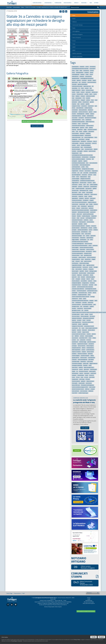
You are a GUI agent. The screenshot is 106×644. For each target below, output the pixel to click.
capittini (92, 306)
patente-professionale (88, 214)
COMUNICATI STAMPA (85, 575)
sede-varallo (92, 387)
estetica (86, 151)
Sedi (91, 3)
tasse (92, 279)
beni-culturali (79, 269)
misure (74, 218)
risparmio (81, 196)
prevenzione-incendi (89, 326)
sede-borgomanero (77, 322)
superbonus (88, 120)
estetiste (82, 76)
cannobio (84, 303)
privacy (92, 71)
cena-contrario (76, 391)
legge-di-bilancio (93, 364)
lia (77, 371)
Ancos (74, 41)
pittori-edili (86, 364)
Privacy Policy (77, 640)
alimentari (75, 102)
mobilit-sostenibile (80, 189)
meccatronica (88, 76)
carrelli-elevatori (90, 350)
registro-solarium (92, 202)
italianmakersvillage (84, 263)
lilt (93, 86)
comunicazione (90, 222)
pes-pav (82, 218)
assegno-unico (76, 306)
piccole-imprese (76, 228)
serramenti (84, 106)
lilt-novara (92, 316)
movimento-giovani (81, 291)
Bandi (74, 19)
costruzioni (87, 373)
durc (87, 163)
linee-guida (75, 383)
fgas (89, 177)
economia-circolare (92, 130)
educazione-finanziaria (77, 220)
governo (82, 128)
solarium (90, 281)
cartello (79, 332)
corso (73, 72)
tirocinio (96, 204)
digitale (96, 149)
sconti (91, 314)
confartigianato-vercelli (91, 289)
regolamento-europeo (82, 344)
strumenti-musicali (83, 371)
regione (85, 161)
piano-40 (74, 277)
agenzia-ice (91, 206)
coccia (78, 145)
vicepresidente (75, 181)
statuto (90, 196)
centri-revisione (76, 100)
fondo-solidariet (76, 281)
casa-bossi (93, 198)
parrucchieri (88, 143)
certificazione (83, 240)
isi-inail (86, 377)
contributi (84, 80)
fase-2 (95, 141)
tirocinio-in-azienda (82, 354)
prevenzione (89, 383)
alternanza (90, 303)
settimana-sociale (90, 96)
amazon (74, 308)
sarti (84, 185)
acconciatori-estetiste (87, 305)
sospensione (75, 379)
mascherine (91, 106)
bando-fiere (88, 259)
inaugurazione (85, 283)
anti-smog (82, 379)
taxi (91, 88)
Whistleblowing (89, 600)
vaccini (91, 230)
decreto (90, 80)
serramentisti (94, 187)
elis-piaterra (89, 251)
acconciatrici (75, 273)
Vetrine (96, 3)
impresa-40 (75, 299)
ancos (91, 74)
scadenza (81, 198)
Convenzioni (48, 3)
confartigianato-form (91, 218)
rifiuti (82, 88)
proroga (88, 139)
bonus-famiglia (88, 308)
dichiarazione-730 (84, 191)
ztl (88, 240)
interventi (84, 330)
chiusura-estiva (76, 255)
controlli (88, 320)
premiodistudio (93, 173)
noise (84, 320)
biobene (78, 96)
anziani (90, 293)
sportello (82, 271)
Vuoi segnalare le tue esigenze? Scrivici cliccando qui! (37, 121)
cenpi (95, 112)
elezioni (92, 114)
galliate (95, 189)
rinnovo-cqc (75, 222)
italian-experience (90, 122)
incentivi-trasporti (85, 356)
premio (81, 369)
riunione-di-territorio (77, 200)
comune (82, 336)
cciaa (95, 175)
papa (96, 301)
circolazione (86, 200)
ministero (92, 283)
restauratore (88, 135)
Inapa (74, 44)
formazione (93, 67)
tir (79, 88)
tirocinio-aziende (76, 381)
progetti (92, 200)
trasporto (82, 67)
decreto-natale (83, 273)
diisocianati (91, 132)
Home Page (9, 7)
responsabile (82, 383)
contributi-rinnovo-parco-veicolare (80, 242)
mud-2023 (75, 393)
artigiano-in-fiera (76, 106)
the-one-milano (76, 316)
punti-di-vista (92, 151)
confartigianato (76, 74)
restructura (75, 185)
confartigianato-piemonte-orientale (80, 69)
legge (85, 130)
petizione (91, 208)
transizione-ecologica (77, 364)
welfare (88, 100)
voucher (83, 104)
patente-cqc (95, 92)
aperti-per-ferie (87, 86)
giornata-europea (91, 342)
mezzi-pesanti (82, 222)
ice (82, 137)
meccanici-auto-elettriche (78, 289)
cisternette (82, 249)
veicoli (91, 220)
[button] (64, 78)
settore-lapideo (91, 273)
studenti (74, 344)
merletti (88, 98)
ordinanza (95, 246)
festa (95, 281)
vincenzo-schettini (76, 305)
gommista (86, 369)
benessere (90, 110)
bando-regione (75, 128)
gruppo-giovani (76, 358)
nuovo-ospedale (89, 336)
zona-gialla (80, 151)
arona (90, 246)
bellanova (91, 391)
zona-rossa (75, 367)
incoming (88, 159)
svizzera (74, 151)
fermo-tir (92, 375)
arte (79, 277)
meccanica (84, 175)
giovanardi (75, 224)
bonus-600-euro (76, 385)
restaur (74, 291)
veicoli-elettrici (93, 210)
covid (77, 71)
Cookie (89, 599)
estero (88, 236)
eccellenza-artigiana (86, 145)
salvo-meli (79, 214)
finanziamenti (80, 94)
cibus (89, 295)
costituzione (86, 275)
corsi (83, 120)
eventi (87, 67)
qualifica (81, 367)
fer (82, 310)
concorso (74, 206)
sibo (96, 285)
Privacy (89, 598)
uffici (73, 132)
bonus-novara (90, 352)
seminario (90, 141)
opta (94, 305)
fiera (73, 96)
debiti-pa (87, 389)
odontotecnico (84, 228)
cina (73, 303)
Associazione (68, 3)
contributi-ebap (76, 362)
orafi (73, 189)
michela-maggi (83, 342)
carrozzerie (81, 118)
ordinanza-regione (90, 277)
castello (86, 94)
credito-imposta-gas (83, 393)
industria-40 (75, 369)
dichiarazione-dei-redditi (83, 212)
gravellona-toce (88, 255)
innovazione (85, 285)
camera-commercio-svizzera (86, 247)
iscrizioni (79, 320)
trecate (90, 228)
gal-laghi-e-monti (76, 310)
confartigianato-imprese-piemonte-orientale (82, 155)
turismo (79, 330)
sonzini (83, 350)
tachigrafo (75, 161)
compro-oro (86, 187)
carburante (83, 340)
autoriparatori (90, 116)
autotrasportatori (76, 167)
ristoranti (74, 360)
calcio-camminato (76, 137)
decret (94, 293)
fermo (74, 108)
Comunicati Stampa (77, 25)
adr (93, 159)
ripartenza (75, 324)
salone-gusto (92, 371)
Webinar (75, 22)
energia (84, 116)
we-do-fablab (75, 165)
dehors (84, 348)
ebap (81, 71)
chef (73, 279)
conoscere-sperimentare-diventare (80, 301)
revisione (84, 82)
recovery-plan (83, 183)
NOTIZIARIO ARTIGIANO (79, 560)
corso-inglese (75, 247)
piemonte (90, 354)
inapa (79, 124)
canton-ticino (84, 208)
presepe (83, 279)
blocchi (88, 279)
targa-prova (95, 171)
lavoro (95, 94)
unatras (83, 92)
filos (73, 269)
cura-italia (86, 173)
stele (78, 218)
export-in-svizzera (76, 352)
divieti (91, 275)
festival (74, 216)
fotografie (91, 269)
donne (74, 208)
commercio (85, 267)
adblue (92, 356)
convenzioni (75, 110)
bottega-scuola (93, 271)
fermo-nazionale (85, 316)
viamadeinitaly (91, 358)
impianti (84, 352)
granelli (92, 102)
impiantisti (94, 216)
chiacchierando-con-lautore (78, 251)
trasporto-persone (76, 348)
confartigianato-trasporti (78, 135)
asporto (74, 330)
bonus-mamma (82, 346)
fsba (87, 167)
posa (84, 265)
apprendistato (90, 238)
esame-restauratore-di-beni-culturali (81, 297)
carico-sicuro (75, 204)
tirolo (82, 259)
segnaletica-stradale (77, 265)
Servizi (77, 3)
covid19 (74, 287)
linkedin (79, 216)
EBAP (74, 50)
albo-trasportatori (76, 350)
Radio (74, 28)
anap (73, 71)
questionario (75, 342)
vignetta (80, 161)
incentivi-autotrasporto (77, 253)
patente (74, 320)
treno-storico (94, 194)
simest (80, 185)
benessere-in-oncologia (90, 118)
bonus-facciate (88, 244)
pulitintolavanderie (76, 120)
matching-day (93, 369)
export (94, 80)
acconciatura (75, 338)
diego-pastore (84, 177)
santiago (92, 297)
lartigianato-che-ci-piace (88, 169)
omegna (93, 389)
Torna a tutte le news (37, 126)
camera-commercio (83, 112)
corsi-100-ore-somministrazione (80, 246)
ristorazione (84, 206)
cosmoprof (86, 306)
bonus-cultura (91, 330)
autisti (74, 92)
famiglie (96, 267)
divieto (91, 191)
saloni (94, 251)
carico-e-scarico (90, 249)
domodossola (84, 232)
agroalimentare (76, 78)
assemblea (75, 88)
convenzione (78, 98)
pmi (81, 153)
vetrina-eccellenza (91, 257)
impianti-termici (76, 141)
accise (92, 72)
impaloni (88, 226)
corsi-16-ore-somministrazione (79, 202)
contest (74, 340)
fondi (90, 365)
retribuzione (78, 303)
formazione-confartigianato (87, 385)
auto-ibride (92, 377)
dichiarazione (75, 373)
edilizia (80, 102)
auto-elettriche (80, 108)
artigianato (75, 139)
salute (85, 224)
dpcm (91, 94)
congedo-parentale (82, 295)
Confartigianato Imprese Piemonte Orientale (12, 3)
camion (74, 145)
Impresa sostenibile (77, 57)
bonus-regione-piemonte (91, 328)
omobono (74, 295)
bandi (87, 375)
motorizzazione (90, 348)
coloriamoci (83, 362)
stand (74, 177)
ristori (80, 299)
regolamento (75, 171)
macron (74, 275)
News (23, 7)
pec (88, 185)
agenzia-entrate (90, 265)
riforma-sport (84, 358)
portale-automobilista (83, 230)
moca (90, 338)
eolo (82, 261)
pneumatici (75, 112)
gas (87, 204)
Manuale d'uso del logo (89, 602)
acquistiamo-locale (76, 285)
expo (82, 149)
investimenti (86, 102)
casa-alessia (88, 171)
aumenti (80, 187)
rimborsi (96, 230)
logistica (79, 80)
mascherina (80, 308)
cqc (80, 82)
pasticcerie (93, 212)
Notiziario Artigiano (77, 34)
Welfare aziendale (77, 53)
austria (81, 373)
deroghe (91, 301)
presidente (91, 344)
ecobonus (74, 124)
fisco (92, 100)
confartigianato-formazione (87, 78)
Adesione (84, 3)
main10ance (81, 139)
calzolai (87, 114)
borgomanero (75, 153)
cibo (79, 206)
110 (84, 98)
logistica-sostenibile (77, 267)
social (82, 314)
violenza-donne (90, 126)
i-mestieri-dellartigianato (78, 244)
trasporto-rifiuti (88, 253)
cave (80, 192)
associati (91, 285)
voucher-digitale (76, 356)
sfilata (94, 338)
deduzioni (74, 212)
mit (81, 306)
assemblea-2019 (83, 338)
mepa (86, 196)
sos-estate (75, 118)
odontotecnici (75, 76)
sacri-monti (88, 234)
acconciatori (92, 69)
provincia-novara (76, 232)
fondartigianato (81, 114)
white (84, 192)
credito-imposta (88, 108)
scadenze (85, 269)
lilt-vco (78, 377)
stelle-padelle (75, 143)
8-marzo (89, 340)
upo (96, 106)
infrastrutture (85, 157)
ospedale (80, 224)
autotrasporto (75, 67)
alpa (82, 147)
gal (81, 173)
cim (84, 236)
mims (74, 377)
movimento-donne (76, 116)
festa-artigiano (90, 346)
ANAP (74, 47)
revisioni (74, 173)
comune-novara (90, 90)
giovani (91, 112)
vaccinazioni (75, 328)
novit (83, 328)
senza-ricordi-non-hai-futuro (79, 334)
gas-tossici (75, 192)
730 (77, 132)
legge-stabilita (75, 240)
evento (74, 214)
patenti (91, 128)
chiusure (78, 261)
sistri (91, 240)
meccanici (94, 226)
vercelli (74, 80)
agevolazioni (75, 198)
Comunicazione (37, 3)
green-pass (75, 82)
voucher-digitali (76, 179)
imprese (74, 104)
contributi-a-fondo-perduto (78, 122)
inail (73, 98)
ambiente (86, 220)
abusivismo (80, 130)
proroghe (74, 230)
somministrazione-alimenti (78, 226)
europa (86, 314)
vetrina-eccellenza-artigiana (79, 159)
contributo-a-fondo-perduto (78, 163)
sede (87, 128)
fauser (87, 271)
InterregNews (76, 31)
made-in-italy (75, 249)
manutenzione (75, 238)
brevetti (83, 277)
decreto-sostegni (76, 149)
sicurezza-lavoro (89, 149)
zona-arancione (76, 147)
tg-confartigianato (76, 175)
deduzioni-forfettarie (77, 318)
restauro (83, 96)
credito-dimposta (86, 216)
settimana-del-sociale (77, 86)
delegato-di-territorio (85, 179)
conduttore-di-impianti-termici (87, 181)
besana (78, 208)
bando (78, 92)
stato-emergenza (76, 234)
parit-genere (89, 189)
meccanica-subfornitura (88, 322)
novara (74, 94)
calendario (75, 187)
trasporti (87, 72)
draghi (74, 371)
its (80, 328)
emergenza (92, 157)
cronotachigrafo (88, 147)
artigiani (85, 132)
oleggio (93, 259)
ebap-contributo (90, 381)
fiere (83, 234)
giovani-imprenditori (82, 84)
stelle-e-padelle (94, 185)
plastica (94, 334)
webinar (82, 74)
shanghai (78, 279)
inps (82, 255)
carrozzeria (75, 257)
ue (73, 336)
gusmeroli (93, 236)
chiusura (81, 171)
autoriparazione (80, 72)
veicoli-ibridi (82, 204)
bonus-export (75, 271)
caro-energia (89, 192)
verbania (74, 375)
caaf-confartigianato (83, 360)
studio (91, 204)
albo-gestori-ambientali (88, 318)
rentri (78, 177)
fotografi (83, 100)
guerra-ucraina (88, 261)
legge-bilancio (75, 183)
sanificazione (75, 263)
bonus (83, 90)
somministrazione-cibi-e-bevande (85, 287)
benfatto (85, 365)
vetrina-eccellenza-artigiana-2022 (80, 387)
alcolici (80, 324)
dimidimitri (83, 141)
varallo (83, 167)
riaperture (79, 275)
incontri (74, 114)
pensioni (74, 332)
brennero (82, 143)
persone (87, 198)
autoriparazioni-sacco (92, 291)
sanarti (87, 88)
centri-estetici (75, 133)
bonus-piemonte (83, 110)
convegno (74, 346)
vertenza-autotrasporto (78, 194)
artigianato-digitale (76, 283)
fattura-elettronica (76, 169)
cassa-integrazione (89, 137)
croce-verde (90, 362)
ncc (78, 340)
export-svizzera (82, 257)
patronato (88, 92)
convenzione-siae (83, 293)
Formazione (58, 3)
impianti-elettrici (76, 259)
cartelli (91, 267)
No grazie (101, 637)
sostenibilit (75, 293)
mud (96, 100)
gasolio (88, 104)
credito (95, 228)
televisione (83, 238)
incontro (90, 183)
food (82, 377)
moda (87, 74)
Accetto (94, 637)
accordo (86, 310)
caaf (73, 261)
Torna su (93, 593)
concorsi (90, 175)
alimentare (75, 196)
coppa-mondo (85, 332)
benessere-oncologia (77, 236)
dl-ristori (88, 379)
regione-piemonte (76, 90)
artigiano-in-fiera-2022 (78, 326)
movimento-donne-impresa (79, 126)
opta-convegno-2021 (89, 367)
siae (78, 104)
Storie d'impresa (77, 38)
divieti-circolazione (76, 157)
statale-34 (87, 194)
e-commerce (85, 124)
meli (90, 232)
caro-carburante (93, 163)
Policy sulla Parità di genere (89, 603)
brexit (81, 132)
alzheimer (82, 133)
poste (85, 299)
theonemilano (81, 375)
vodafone (88, 133)
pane (94, 183)
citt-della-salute (76, 314)
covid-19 (94, 143)
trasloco (89, 334)
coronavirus (86, 71)
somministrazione (92, 82)
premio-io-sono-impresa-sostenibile (80, 210)
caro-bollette (84, 281)
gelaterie (83, 381)
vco (78, 173)
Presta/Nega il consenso (16, 641)
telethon (77, 336)
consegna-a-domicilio (77, 365)
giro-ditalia (91, 360)
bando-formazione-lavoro (78, 389)
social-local (93, 373)
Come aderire (85, 428)
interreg (74, 130)
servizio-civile (75, 191)
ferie (96, 137)
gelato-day (85, 324)
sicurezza (74, 84)
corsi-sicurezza (84, 391)
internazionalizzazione (85, 165)
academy (74, 354)
